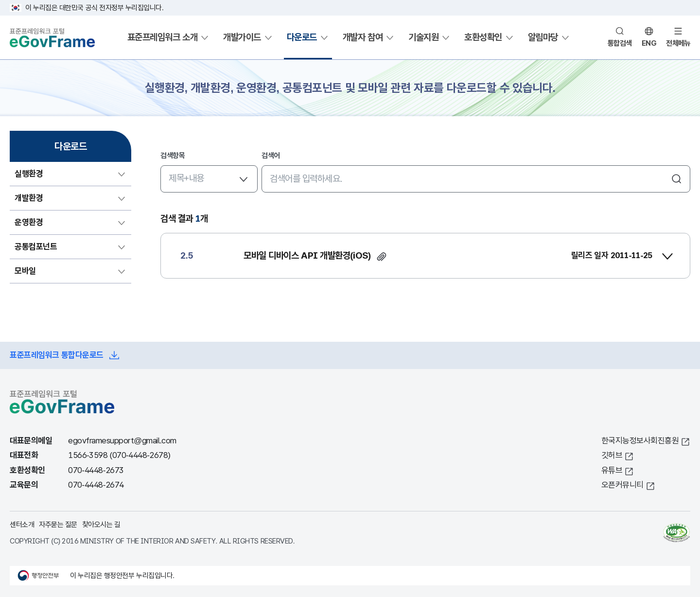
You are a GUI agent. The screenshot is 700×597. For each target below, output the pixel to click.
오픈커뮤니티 (622, 485)
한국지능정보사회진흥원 (640, 441)
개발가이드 (242, 37)
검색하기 (677, 179)
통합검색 (620, 43)
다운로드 (302, 37)
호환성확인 (483, 37)
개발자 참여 (363, 37)
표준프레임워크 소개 (162, 37)
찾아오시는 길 (101, 524)
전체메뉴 (678, 43)
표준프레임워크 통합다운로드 (57, 355)
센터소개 (22, 524)
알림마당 (543, 37)
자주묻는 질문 (58, 524)
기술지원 (423, 37)
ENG (649, 43)
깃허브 (612, 455)
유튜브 (612, 470)
